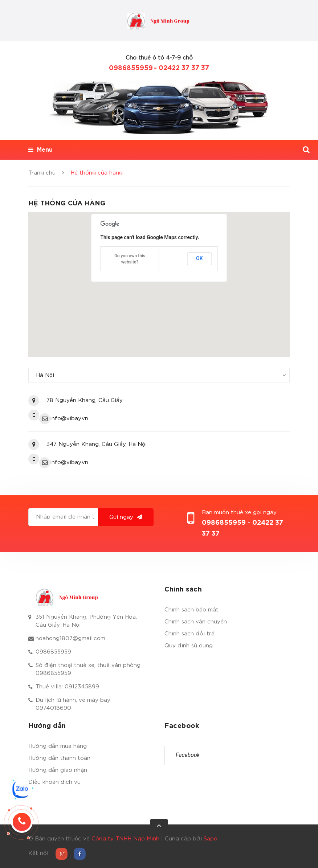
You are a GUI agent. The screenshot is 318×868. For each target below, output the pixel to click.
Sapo (211, 839)
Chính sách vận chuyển (196, 622)
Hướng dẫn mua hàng (58, 746)
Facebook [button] (182, 726)
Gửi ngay (126, 517)
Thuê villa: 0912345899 (67, 687)
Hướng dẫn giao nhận (58, 770)
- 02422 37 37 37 (182, 68)
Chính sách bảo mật (191, 610)
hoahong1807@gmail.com (70, 638)
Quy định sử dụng (189, 646)
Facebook (188, 755)
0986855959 (131, 68)
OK (199, 258)
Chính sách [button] (183, 590)
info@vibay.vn (69, 419)
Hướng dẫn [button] (47, 726)
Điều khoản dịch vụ (54, 782)
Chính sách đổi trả (189, 634)
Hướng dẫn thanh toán (59, 758)
